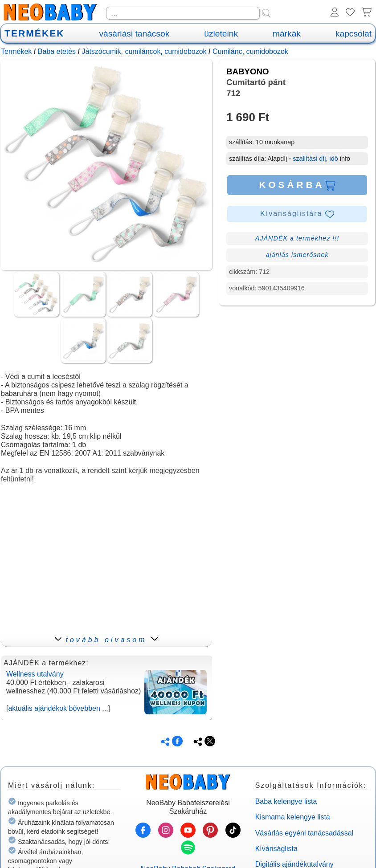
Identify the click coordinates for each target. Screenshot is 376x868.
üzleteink (221, 34)
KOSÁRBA (297, 185)
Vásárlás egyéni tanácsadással (304, 833)
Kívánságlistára (297, 214)
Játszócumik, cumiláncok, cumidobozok (144, 51)
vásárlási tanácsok (134, 34)
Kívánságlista (276, 849)
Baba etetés (57, 51)
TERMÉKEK (34, 33)
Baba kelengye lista (286, 801)
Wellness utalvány (35, 674)
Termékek (16, 51)
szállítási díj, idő (315, 159)
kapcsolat (354, 34)
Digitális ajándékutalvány (294, 864)
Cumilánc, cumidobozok (250, 51)
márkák (287, 34)
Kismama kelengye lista (293, 817)
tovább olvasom (106, 640)
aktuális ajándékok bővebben (54, 708)
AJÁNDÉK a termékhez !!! (297, 238)
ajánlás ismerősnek (297, 255)
